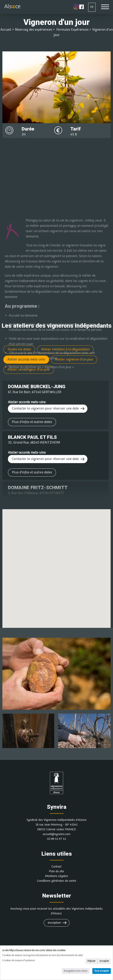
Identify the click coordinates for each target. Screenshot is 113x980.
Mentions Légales (57, 876)
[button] (67, 549)
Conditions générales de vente (57, 881)
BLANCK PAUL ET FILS (32, 437)
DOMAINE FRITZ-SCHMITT (38, 488)
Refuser (91, 961)
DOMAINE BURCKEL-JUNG (37, 387)
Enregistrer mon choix (76, 971)
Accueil (6, 30)
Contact (56, 867)
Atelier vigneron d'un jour (74, 359)
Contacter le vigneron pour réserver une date (45, 409)
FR (92, 7)
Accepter (104, 961)
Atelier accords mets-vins (26, 359)
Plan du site (56, 871)
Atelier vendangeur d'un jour (29, 370)
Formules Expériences (72, 30)
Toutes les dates (19, 349)
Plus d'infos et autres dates (32, 422)
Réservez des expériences (33, 30)
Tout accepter (102, 971)
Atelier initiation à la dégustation (65, 349)
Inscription (54, 923)
